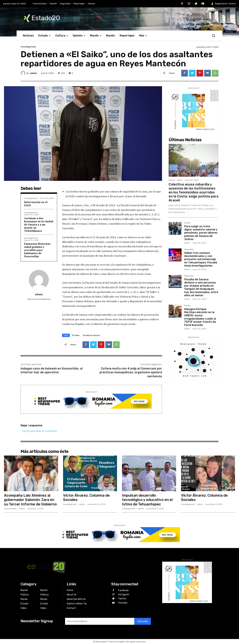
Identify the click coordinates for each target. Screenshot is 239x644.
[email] (100, 621)
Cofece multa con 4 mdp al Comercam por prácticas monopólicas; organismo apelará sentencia (131, 372)
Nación (24, 590)
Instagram (124, 595)
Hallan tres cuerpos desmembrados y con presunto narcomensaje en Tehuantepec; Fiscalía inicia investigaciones (201, 259)
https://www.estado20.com (39, 299)
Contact (71, 608)
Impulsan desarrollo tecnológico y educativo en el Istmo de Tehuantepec (147, 500)
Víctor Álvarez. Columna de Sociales (86, 498)
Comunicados (10, 509)
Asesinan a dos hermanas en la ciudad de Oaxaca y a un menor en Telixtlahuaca (39, 225)
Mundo (24, 599)
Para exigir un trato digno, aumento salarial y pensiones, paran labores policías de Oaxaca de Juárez (201, 233)
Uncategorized (28, 47)
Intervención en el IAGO (36, 204)
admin (34, 73)
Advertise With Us (76, 599)
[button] (213, 35)
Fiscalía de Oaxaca (91, 335)
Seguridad (189, 249)
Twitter (122, 599)
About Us (72, 595)
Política (25, 595)
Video (24, 608)
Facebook (123, 590)
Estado (172, 180)
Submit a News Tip (77, 604)
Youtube (123, 603)
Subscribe (143, 621)
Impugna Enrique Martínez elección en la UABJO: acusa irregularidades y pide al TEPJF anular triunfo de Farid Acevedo (200, 317)
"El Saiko (76, 335)
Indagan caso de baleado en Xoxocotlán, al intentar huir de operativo (52, 370)
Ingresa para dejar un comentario (40, 431)
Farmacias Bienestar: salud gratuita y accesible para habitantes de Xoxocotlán (38, 250)
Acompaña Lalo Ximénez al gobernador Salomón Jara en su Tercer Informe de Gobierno (30, 500)
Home (70, 590)
